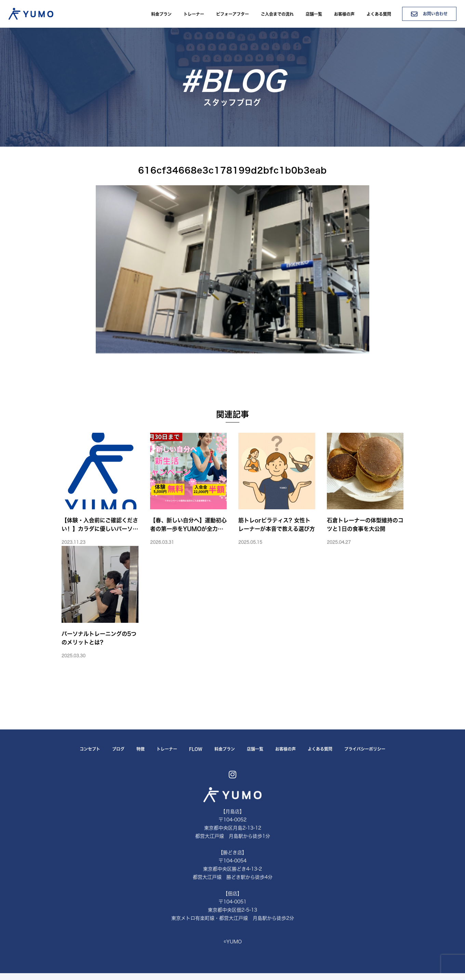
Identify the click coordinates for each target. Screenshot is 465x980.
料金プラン (161, 14)
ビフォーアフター (232, 14)
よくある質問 (379, 14)
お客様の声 (344, 14)
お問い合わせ (429, 14)
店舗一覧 (314, 14)
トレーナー (194, 14)
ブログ (118, 749)
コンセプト (90, 749)
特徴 (141, 749)
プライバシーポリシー (365, 749)
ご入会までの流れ (277, 14)
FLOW (196, 749)
